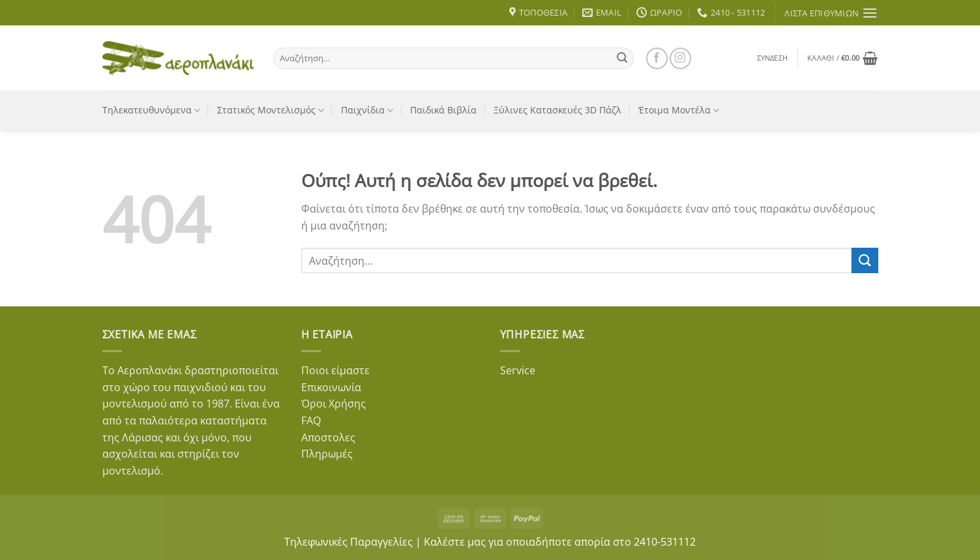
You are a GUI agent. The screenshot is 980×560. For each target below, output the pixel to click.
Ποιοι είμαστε (335, 370)
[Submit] (622, 58)
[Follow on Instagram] (680, 58)
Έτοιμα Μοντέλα (679, 110)
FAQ (311, 420)
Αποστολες (328, 437)
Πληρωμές (327, 454)
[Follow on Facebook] (657, 58)
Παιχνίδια (367, 110)
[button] (773, 58)
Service (518, 370)
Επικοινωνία (331, 387)
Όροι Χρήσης (334, 404)
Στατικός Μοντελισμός (271, 110)
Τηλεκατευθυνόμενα (151, 110)
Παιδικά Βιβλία (443, 110)
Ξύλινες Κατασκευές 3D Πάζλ (557, 110)
